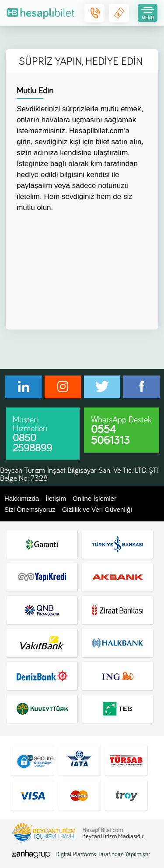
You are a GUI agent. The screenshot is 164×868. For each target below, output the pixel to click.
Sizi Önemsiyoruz (30, 509)
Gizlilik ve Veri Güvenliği (97, 509)
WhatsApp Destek (121, 430)
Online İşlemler (94, 498)
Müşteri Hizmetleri (32, 434)
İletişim (56, 498)
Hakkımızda (22, 498)
